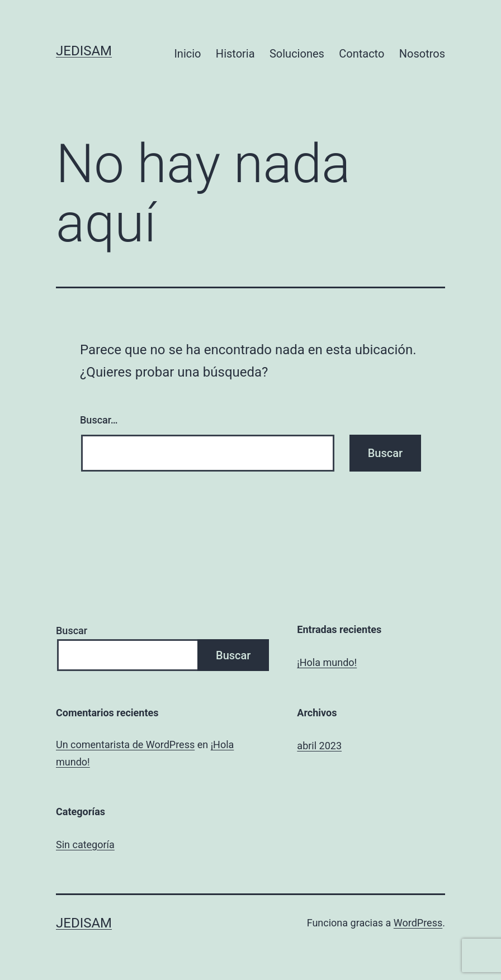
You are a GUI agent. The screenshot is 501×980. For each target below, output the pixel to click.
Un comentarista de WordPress (125, 744)
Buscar (72, 631)
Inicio (187, 54)
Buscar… (99, 420)
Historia (235, 54)
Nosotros (422, 54)
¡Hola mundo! (327, 662)
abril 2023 (319, 746)
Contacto (361, 54)
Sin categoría (85, 845)
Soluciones (297, 54)
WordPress (418, 923)
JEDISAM (84, 51)
